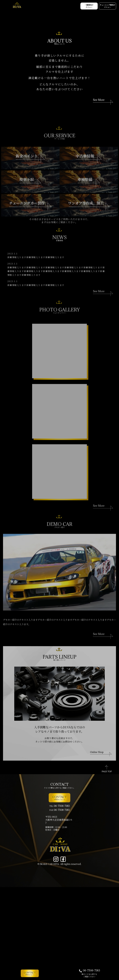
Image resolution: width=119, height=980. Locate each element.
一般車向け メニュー (82, 7)
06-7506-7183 (89, 971)
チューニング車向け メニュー (105, 7)
